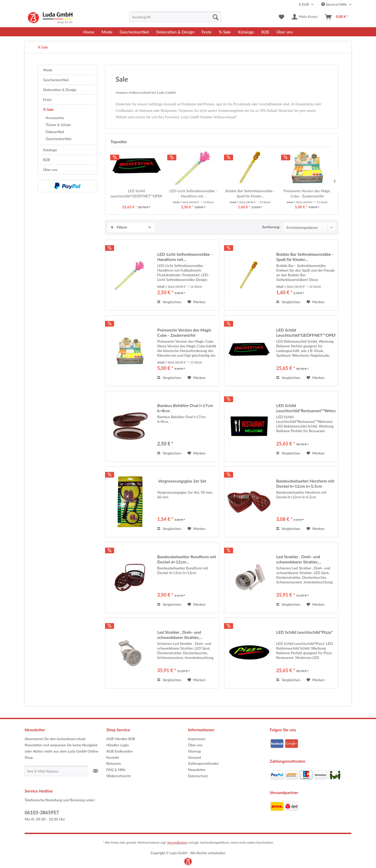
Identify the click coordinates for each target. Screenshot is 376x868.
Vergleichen (169, 302)
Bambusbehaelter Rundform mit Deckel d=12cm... (187, 559)
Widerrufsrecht (119, 776)
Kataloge (50, 150)
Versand (194, 757)
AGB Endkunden (120, 751)
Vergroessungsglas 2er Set (182, 481)
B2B (46, 160)
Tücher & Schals (58, 125)
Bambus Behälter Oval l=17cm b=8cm (185, 408)
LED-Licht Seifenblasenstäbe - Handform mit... (193, 193)
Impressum (197, 739)
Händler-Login (118, 745)
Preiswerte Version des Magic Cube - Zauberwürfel (307, 193)
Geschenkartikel (56, 80)
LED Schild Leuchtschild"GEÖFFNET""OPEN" (136, 193)
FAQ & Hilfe (116, 770)
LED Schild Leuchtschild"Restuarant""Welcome (306, 408)
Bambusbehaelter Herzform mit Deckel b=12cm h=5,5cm (305, 483)
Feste (47, 99)
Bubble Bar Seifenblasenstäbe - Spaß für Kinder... (250, 193)
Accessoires (55, 118)
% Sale (48, 109)
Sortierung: (271, 227)
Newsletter (197, 770)
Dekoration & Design (60, 90)
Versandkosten (177, 842)
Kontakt (113, 757)
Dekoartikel (55, 132)
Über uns (50, 170)
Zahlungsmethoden (203, 763)
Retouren (114, 763)
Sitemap (194, 751)
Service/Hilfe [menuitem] (335, 4)
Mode (48, 70)
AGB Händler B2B (121, 739)
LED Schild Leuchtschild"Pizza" (304, 632)
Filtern (119, 227)
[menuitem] (175, 17)
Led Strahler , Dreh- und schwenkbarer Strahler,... (299, 559)
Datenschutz (198, 776)
